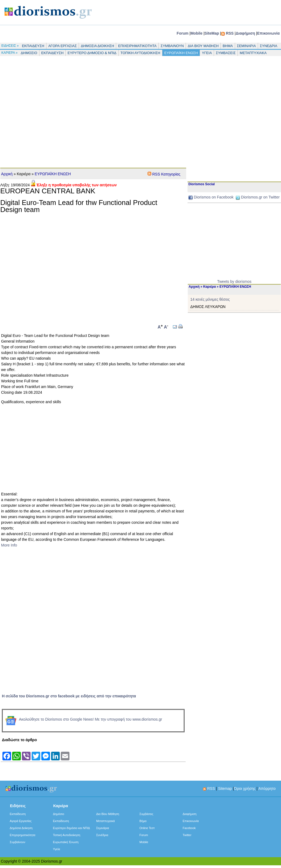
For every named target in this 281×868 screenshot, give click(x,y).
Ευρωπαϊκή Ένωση (66, 842)
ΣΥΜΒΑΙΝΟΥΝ (172, 46)
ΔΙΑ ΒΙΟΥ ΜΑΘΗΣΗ (203, 46)
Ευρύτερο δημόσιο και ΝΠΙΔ (71, 828)
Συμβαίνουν (17, 842)
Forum (183, 33)
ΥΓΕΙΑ (207, 53)
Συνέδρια (102, 835)
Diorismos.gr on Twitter (260, 197)
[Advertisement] (52, 110)
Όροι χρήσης (245, 789)
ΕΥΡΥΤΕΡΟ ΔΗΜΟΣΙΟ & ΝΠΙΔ (92, 53)
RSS (230, 33)
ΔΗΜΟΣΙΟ (29, 53)
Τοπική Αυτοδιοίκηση (67, 835)
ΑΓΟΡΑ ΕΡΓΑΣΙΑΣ (63, 46)
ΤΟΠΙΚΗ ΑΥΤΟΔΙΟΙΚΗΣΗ (140, 53)
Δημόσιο (58, 814)
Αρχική (7, 174)
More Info (9, 545)
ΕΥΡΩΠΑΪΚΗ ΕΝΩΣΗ (181, 53)
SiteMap (212, 33)
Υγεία (56, 849)
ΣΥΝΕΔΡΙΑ (269, 46)
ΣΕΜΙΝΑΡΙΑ (246, 46)
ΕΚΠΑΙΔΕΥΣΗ (33, 46)
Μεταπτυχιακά (106, 821)
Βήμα (143, 821)
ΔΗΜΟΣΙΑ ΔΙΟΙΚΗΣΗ (97, 46)
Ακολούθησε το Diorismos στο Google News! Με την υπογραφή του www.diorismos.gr (82, 719)
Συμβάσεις (146, 814)
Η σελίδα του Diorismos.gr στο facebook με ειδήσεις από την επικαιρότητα (69, 696)
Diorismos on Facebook (214, 197)
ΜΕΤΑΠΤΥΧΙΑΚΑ (253, 53)
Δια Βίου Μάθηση (108, 814)
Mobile (196, 33)
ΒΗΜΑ (228, 46)
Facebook (189, 828)
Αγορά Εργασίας (21, 821)
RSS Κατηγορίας (166, 174)
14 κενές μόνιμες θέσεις (210, 299)
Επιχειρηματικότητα (23, 835)
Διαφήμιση (245, 33)
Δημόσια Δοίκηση (21, 828)
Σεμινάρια (103, 828)
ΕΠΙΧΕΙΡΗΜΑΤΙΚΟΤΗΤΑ (137, 46)
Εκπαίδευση (18, 814)
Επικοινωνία (268, 33)
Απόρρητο (267, 789)
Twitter (187, 835)
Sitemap (225, 789)
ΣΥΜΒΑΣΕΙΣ (226, 53)
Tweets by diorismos (234, 281)
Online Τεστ (147, 828)
